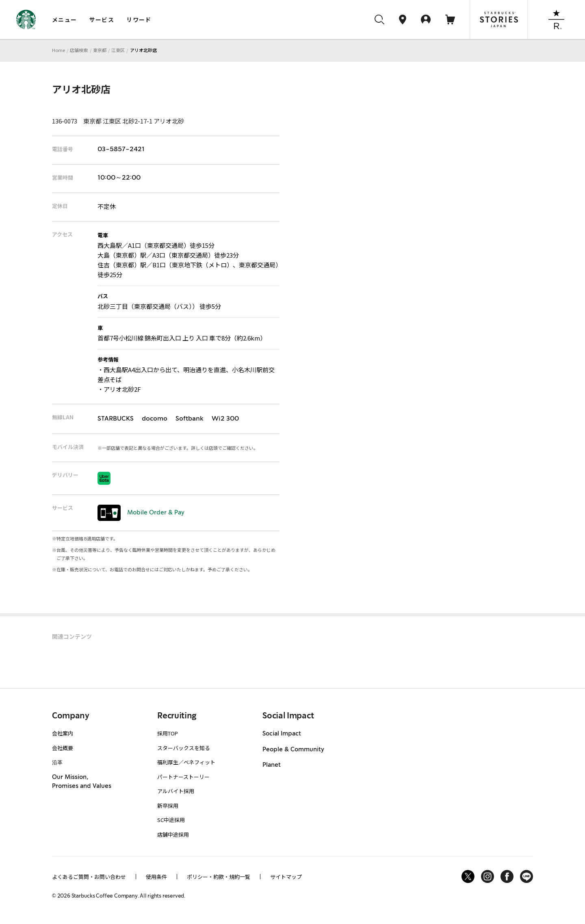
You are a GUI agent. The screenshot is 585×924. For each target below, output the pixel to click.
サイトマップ (286, 877)
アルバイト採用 (176, 791)
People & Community (293, 750)
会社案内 (63, 733)
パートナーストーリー (183, 777)
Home (58, 50)
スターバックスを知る (184, 748)
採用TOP (168, 733)
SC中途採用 (171, 820)
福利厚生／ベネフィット (186, 762)
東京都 (100, 50)
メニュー (65, 20)
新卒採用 (168, 806)
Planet (272, 765)
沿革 (57, 762)
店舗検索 (79, 50)
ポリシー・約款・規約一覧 (219, 877)
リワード (139, 20)
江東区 (118, 50)
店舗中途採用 (173, 834)
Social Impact (282, 734)
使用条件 (156, 877)
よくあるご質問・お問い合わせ (89, 877)
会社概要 (63, 748)
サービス (102, 20)
